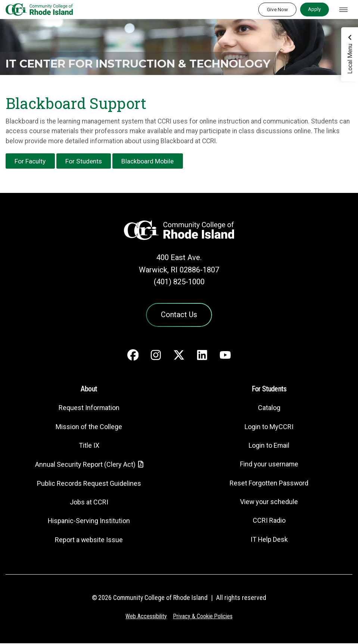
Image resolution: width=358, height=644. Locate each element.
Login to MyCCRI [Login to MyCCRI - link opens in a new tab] (269, 427)
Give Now (277, 9)
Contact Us (179, 315)
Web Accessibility (146, 617)
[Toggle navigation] (343, 10)
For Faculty (31, 161)
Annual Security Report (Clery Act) (85, 465)
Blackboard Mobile (151, 161)
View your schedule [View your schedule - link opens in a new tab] (269, 503)
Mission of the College (89, 427)
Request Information (89, 409)
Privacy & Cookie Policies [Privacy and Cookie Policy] (203, 617)
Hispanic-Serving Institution (89, 522)
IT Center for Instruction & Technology (106, 57)
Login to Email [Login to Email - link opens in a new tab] (269, 446)
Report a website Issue (89, 540)
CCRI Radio (269, 521)
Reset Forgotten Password (269, 484)
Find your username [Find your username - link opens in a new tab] (269, 465)
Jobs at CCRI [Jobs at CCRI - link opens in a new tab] (89, 503)
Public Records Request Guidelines (89, 484)
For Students (85, 161)
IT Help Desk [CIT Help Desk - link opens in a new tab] (269, 540)
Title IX (89, 446)
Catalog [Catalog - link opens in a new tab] (269, 409)
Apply (314, 9)
